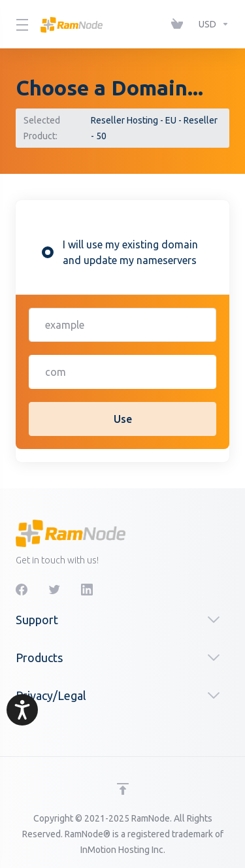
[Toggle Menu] (20, 24)
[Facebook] (22, 590)
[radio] (48, 252)
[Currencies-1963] (211, 24)
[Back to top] (123, 789)
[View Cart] (180, 24)
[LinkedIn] (87, 590)
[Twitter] (54, 590)
